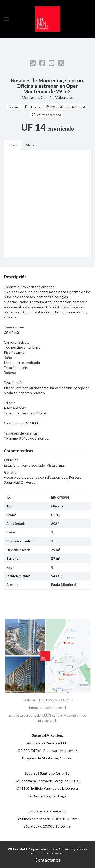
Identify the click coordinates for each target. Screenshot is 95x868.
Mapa (30, 145)
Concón (47, 97)
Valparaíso (64, 97)
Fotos (13, 145)
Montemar (30, 97)
